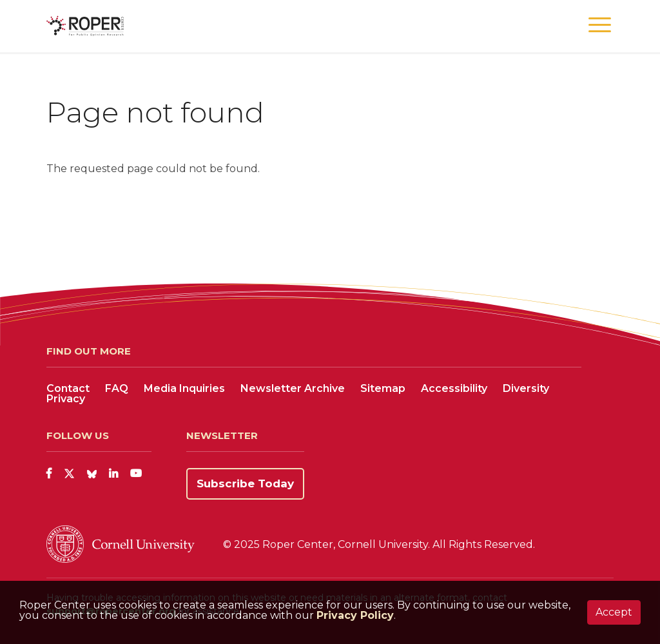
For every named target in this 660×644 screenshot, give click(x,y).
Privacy (66, 399)
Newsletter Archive (293, 388)
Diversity (526, 388)
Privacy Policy (355, 615)
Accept (614, 612)
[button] (600, 25)
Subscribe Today (245, 483)
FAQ (117, 388)
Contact (68, 388)
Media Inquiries (184, 388)
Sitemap (383, 388)
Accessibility (454, 388)
